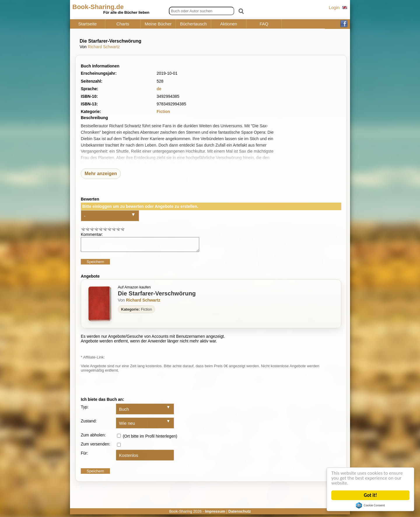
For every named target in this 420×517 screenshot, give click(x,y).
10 (122, 229)
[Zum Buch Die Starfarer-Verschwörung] (100, 306)
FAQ (264, 24)
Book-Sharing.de (98, 7)
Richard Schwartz (104, 47)
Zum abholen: (93, 438)
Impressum (215, 514)
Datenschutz (240, 514)
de (159, 89)
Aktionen (229, 24)
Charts (123, 24)
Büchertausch (193, 24)
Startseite (87, 24)
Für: (84, 456)
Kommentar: (92, 234)
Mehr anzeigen (101, 174)
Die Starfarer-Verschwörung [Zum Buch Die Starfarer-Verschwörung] (157, 296)
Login (334, 7)
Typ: (85, 410)
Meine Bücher (158, 24)
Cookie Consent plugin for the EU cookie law (371, 505)
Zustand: (89, 424)
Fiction (163, 112)
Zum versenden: (96, 447)
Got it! (371, 495)
